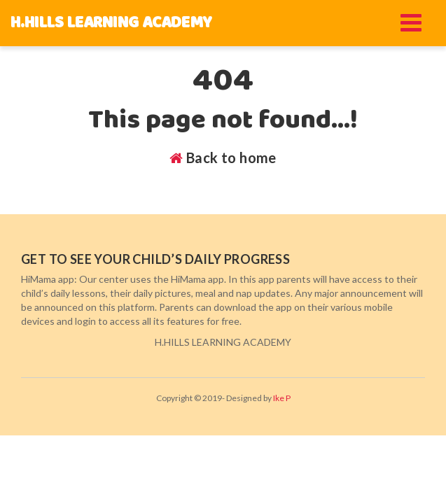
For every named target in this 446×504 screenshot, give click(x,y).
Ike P (282, 398)
